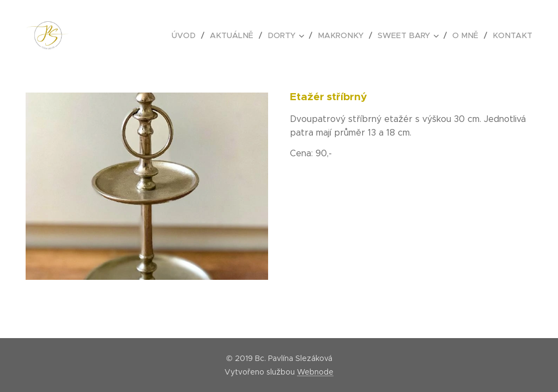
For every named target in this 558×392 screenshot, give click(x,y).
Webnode (315, 372)
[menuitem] (197, 35)
